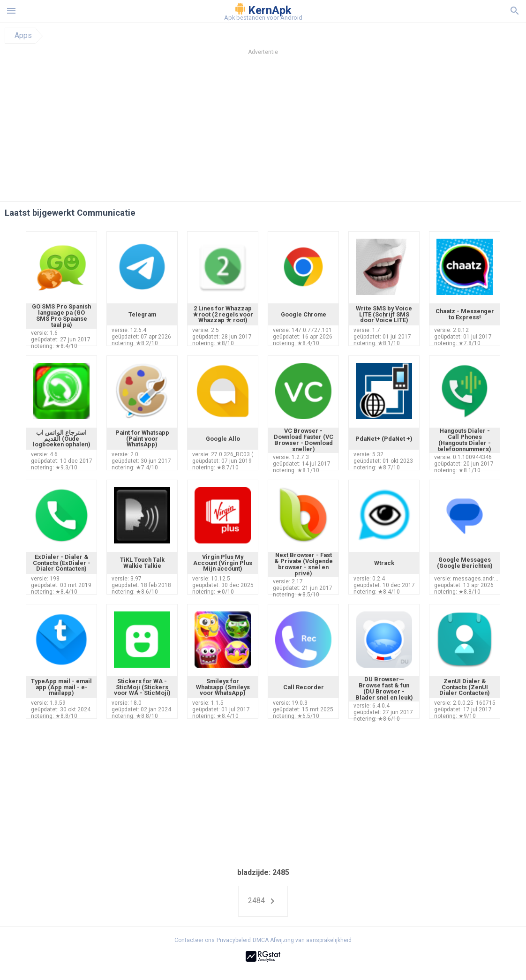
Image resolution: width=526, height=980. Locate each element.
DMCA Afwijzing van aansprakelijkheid (302, 940)
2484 (263, 901)
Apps (23, 36)
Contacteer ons (195, 940)
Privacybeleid (234, 940)
